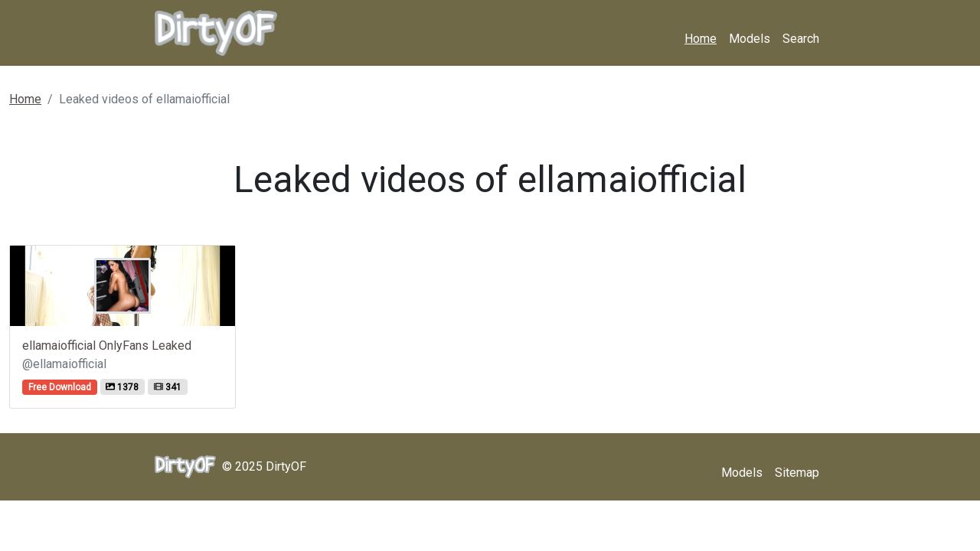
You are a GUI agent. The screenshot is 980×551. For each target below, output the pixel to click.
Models (750, 39)
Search (801, 39)
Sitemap (797, 473)
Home (701, 39)
